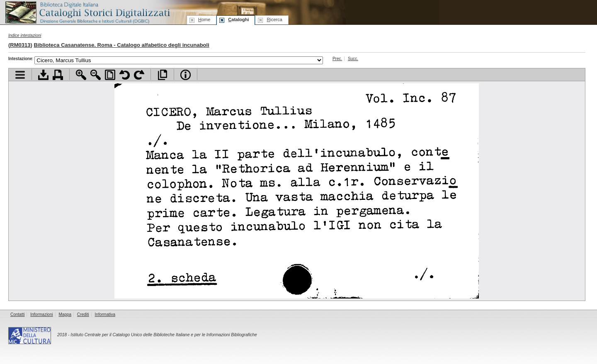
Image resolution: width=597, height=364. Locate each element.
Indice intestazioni (25, 35)
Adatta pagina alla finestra (110, 75)
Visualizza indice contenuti (20, 75)
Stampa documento (58, 75)
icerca (274, 19)
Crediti (83, 314)
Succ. (353, 59)
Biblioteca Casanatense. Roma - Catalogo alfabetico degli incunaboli (121, 45)
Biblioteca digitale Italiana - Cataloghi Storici (87, 12)
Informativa (105, 314)
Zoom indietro (96, 75)
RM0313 (20, 45)
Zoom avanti (81, 75)
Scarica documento (43, 75)
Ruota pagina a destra (139, 75)
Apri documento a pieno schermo (162, 75)
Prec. (337, 59)
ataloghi (238, 19)
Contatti (17, 314)
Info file (186, 75)
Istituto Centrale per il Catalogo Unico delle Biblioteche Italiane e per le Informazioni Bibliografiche (164, 335)
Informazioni (41, 314)
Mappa (65, 314)
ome (204, 19)
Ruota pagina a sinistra (125, 75)
